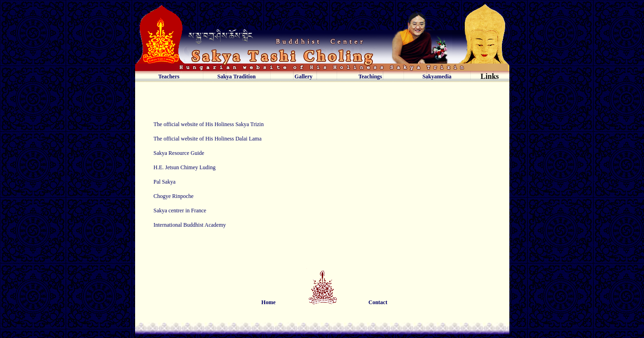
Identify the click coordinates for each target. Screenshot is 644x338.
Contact (378, 302)
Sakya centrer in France (180, 210)
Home (269, 302)
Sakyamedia (437, 77)
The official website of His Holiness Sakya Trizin (209, 124)
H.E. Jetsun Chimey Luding (185, 167)
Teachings (370, 77)
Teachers (169, 77)
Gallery (303, 77)
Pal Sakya (165, 182)
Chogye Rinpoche (174, 196)
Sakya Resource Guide (179, 153)
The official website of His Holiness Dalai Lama (208, 139)
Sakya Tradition (237, 77)
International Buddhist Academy (190, 225)
